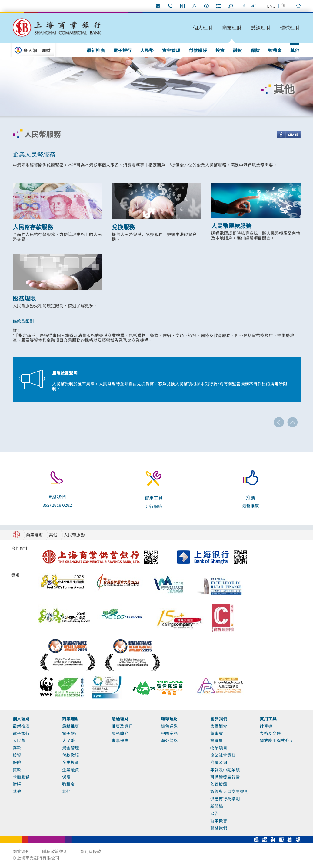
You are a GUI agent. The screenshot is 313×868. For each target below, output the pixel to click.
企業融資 (71, 770)
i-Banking (182, 6)
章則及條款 (91, 852)
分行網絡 (154, 506)
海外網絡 (169, 741)
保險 (255, 50)
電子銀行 (122, 50)
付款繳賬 (198, 50)
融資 (238, 50)
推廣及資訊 (122, 726)
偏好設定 (158, 6)
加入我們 (195, 6)
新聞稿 (217, 806)
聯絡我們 (170, 6)
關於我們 (219, 719)
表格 (219, 6)
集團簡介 (219, 726)
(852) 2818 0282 (57, 505)
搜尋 (231, 6)
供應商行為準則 (225, 799)
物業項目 (219, 748)
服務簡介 (120, 733)
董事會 (217, 733)
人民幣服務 (74, 535)
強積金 (275, 50)
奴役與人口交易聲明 (229, 792)
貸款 (17, 770)
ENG (271, 6)
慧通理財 (261, 28)
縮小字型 (245, 6)
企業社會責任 (223, 755)
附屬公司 (219, 762)
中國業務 (169, 733)
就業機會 (219, 821)
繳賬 (17, 784)
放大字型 (254, 6)
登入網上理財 (37, 50)
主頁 (298, 6)
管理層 (217, 741)
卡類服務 (21, 777)
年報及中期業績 (225, 770)
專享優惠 (120, 741)
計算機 (266, 726)
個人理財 (203, 28)
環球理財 (290, 28)
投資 (220, 50)
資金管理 (171, 50)
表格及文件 (270, 733)
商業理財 (232, 28)
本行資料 (207, 6)
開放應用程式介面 (277, 741)
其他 (295, 50)
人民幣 (147, 50)
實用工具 (268, 719)
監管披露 (219, 784)
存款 (17, 748)
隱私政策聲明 (55, 852)
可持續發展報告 (225, 777)
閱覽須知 (21, 852)
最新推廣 (96, 50)
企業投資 (71, 762)
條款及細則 (23, 321)
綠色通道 (169, 726)
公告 (215, 813)
